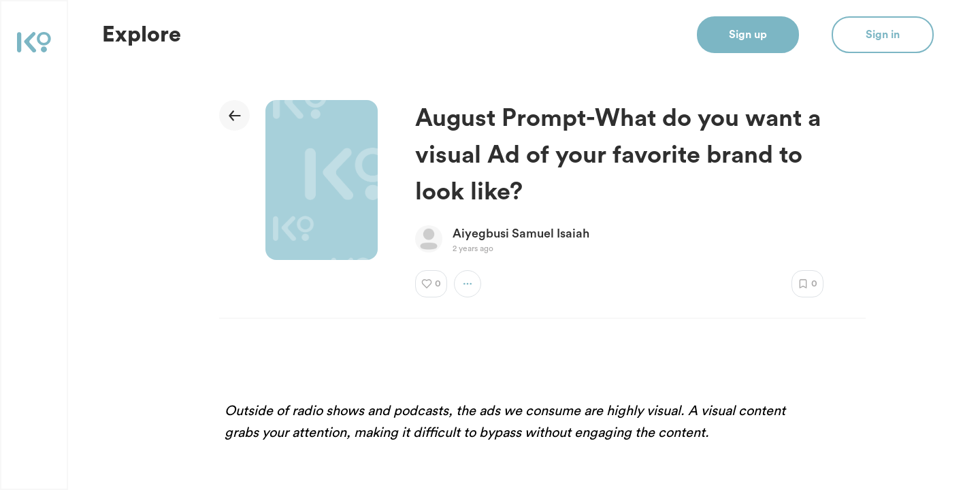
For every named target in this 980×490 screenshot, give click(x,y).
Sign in (883, 35)
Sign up (748, 35)
